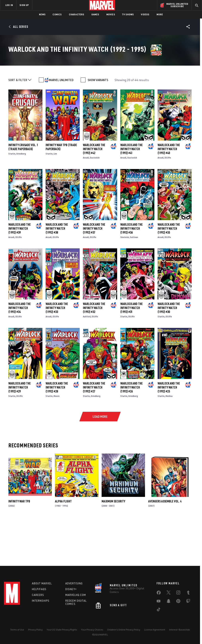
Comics (57, 14)
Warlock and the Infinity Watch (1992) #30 (169, 350)
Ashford (87, 359)
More (160, 14)
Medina (169, 439)
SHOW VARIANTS (98, 122)
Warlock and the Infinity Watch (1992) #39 (20, 271)
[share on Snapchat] (169, 602)
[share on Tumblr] (188, 593)
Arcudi (86, 200)
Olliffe (168, 200)
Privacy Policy (35, 630)
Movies (111, 14)
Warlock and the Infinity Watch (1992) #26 (131, 430)
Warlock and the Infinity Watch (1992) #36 (131, 271)
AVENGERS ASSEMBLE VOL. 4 (165, 544)
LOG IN (9, 5)
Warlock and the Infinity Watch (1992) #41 (131, 191)
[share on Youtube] (159, 602)
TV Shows (128, 14)
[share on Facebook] (159, 593)
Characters (77, 14)
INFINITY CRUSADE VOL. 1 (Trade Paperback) (23, 189)
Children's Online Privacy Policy (124, 630)
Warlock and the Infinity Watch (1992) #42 (94, 191)
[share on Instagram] (178, 593)
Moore (57, 439)
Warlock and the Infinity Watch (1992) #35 (169, 271)
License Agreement (155, 630)
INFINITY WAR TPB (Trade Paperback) (61, 189)
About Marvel (42, 583)
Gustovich (95, 200)
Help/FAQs (39, 589)
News (42, 14)
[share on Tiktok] (159, 610)
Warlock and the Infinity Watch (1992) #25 (169, 430)
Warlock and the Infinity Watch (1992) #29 (20, 430)
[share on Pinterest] (178, 602)
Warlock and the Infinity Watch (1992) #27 (94, 430)
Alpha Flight (63, 544)
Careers (38, 595)
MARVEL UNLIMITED (61, 122)
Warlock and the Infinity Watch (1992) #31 (131, 350)
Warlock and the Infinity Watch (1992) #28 (57, 430)
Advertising (74, 583)
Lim (55, 196)
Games (95, 14)
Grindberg (21, 196)
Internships (41, 601)
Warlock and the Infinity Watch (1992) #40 (169, 191)
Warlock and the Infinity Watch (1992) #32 (94, 350)
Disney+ (71, 589)
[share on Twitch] (188, 602)
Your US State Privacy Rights (62, 630)
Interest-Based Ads (180, 630)
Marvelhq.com (76, 595)
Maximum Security (113, 544)
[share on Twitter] (169, 593)
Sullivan (134, 280)
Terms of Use (17, 630)
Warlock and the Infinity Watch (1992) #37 (94, 271)
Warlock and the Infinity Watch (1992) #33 (57, 350)
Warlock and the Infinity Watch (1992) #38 (57, 271)
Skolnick (125, 280)
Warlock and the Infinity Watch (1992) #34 (20, 350)
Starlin (12, 196)
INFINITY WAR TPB (19, 544)
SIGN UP (24, 5)
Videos (145, 14)
